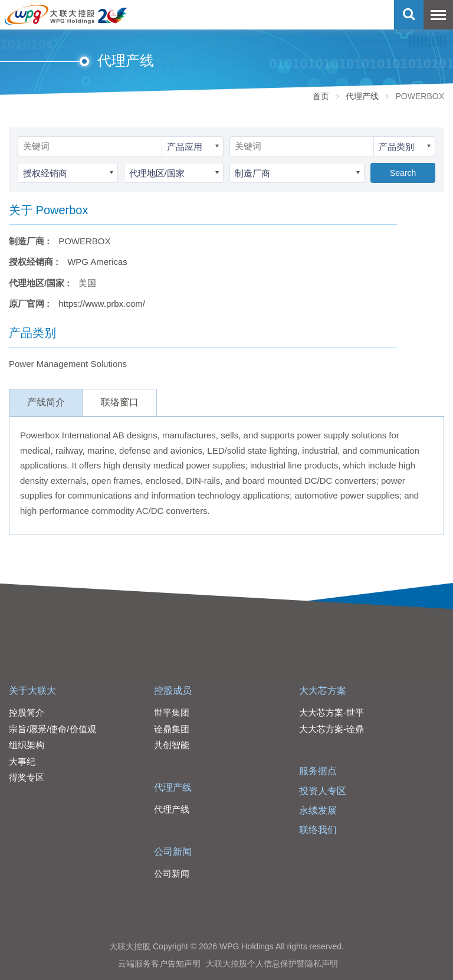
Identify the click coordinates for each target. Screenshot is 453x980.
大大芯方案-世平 (331, 712)
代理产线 (362, 96)
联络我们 (318, 830)
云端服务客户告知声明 (159, 963)
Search (403, 173)
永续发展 (318, 810)
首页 (321, 96)
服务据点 (318, 771)
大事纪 (22, 761)
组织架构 (27, 745)
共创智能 (172, 745)
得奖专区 (27, 777)
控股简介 (27, 712)
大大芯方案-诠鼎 (331, 729)
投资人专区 (323, 791)
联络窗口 (120, 402)
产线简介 (46, 402)
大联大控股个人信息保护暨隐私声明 (272, 963)
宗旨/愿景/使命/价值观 (52, 729)
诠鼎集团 (172, 729)
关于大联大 (32, 691)
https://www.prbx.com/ (102, 304)
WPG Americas (97, 262)
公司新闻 (173, 852)
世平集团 (172, 712)
